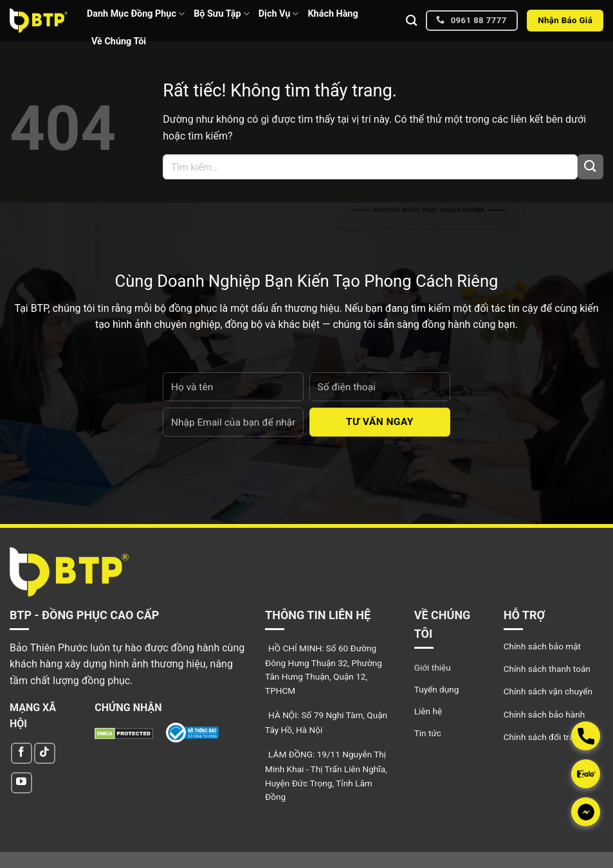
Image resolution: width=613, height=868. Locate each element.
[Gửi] (590, 167)
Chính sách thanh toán (547, 669)
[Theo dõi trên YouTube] (22, 783)
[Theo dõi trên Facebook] (22, 753)
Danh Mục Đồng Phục (136, 14)
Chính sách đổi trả (539, 737)
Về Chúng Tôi (119, 41)
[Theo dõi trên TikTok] (45, 753)
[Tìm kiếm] (411, 21)
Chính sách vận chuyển (548, 691)
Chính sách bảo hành (544, 714)
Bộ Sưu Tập (222, 14)
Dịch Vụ (279, 14)
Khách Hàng (333, 14)
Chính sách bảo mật (542, 646)
